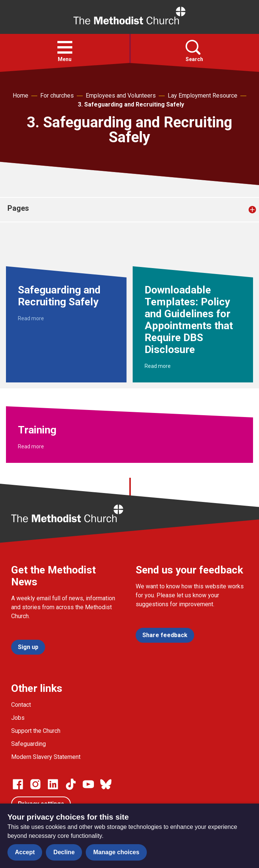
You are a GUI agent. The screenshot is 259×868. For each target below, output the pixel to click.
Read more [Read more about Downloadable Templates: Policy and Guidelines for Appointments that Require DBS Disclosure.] (158, 366)
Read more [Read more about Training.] (31, 446)
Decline (64, 852)
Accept (25, 852)
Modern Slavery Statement (46, 757)
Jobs (18, 718)
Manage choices (116, 852)
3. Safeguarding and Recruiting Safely (131, 104)
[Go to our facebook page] (18, 784)
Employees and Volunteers (121, 96)
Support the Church (36, 731)
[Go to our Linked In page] (53, 784)
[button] (65, 47)
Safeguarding (29, 744)
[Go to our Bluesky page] (106, 784)
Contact (21, 705)
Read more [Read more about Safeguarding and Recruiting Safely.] (31, 318)
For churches (57, 96)
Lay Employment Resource (203, 96)
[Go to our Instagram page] (35, 784)
